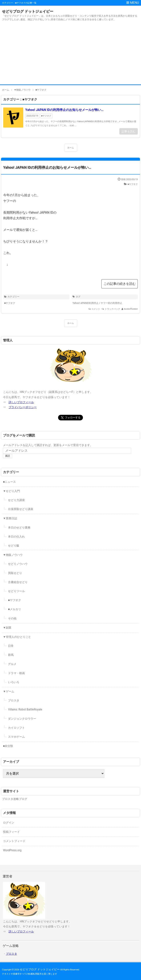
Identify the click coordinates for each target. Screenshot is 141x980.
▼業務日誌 (10, 518)
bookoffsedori (131, 309)
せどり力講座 (16, 500)
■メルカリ (14, 609)
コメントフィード (14, 841)
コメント (96, 309)
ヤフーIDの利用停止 (111, 303)
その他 (12, 618)
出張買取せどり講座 (21, 509)
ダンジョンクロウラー (22, 719)
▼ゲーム (9, 691)
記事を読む (129, 131)
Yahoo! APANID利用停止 (86, 303)
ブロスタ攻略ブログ (15, 799)
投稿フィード (11, 832)
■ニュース (9, 482)
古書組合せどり (18, 582)
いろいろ (14, 682)
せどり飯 (14, 546)
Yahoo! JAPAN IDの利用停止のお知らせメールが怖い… (64, 110)
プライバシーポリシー (23, 407)
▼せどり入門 (11, 491)
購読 (8, 456)
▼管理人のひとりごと (17, 637)
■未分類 (8, 746)
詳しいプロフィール (21, 402)
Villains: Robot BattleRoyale (25, 709)
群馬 (11, 655)
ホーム (71, 148)
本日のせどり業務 (19, 528)
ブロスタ (14, 700)
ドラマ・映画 (16, 673)
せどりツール (16, 591)
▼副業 (7, 628)
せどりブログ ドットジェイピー (28, 11)
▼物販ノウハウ (13, 555)
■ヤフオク (46, 116)
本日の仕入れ (16, 537)
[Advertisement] (70, 54)
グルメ (12, 664)
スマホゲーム (16, 737)
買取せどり (15, 573)
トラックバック (112, 309)
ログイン (9, 823)
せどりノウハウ (18, 564)
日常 (11, 646)
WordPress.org (12, 850)
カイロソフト (16, 728)
